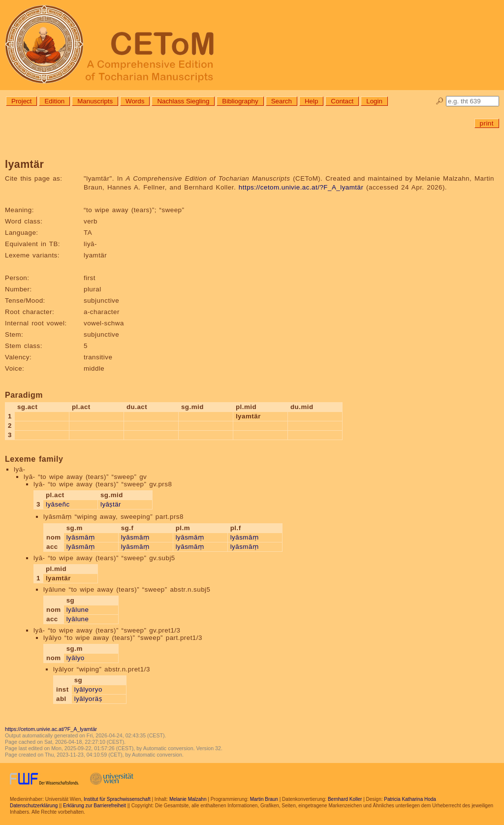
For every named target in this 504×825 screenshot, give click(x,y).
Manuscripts (95, 101)
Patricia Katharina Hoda (410, 799)
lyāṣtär (111, 504)
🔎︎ (440, 101)
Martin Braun (264, 799)
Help (311, 101)
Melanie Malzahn (188, 799)
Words (135, 101)
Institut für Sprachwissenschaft (117, 799)
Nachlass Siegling (183, 101)
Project (21, 101)
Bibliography (240, 101)
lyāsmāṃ (81, 537)
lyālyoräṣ (88, 699)
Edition (54, 101)
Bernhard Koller (345, 799)
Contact (342, 101)
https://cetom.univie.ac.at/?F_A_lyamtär (301, 187)
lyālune (78, 610)
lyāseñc (58, 504)
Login (374, 101)
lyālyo (76, 658)
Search (282, 101)
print (487, 123)
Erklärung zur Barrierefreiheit (94, 806)
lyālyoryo (88, 689)
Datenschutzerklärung (34, 806)
